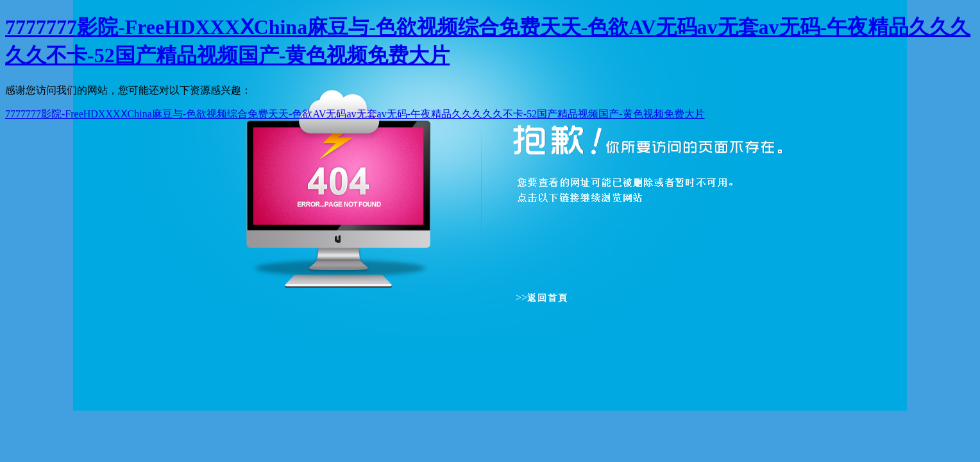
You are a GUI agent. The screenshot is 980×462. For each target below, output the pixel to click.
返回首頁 (548, 298)
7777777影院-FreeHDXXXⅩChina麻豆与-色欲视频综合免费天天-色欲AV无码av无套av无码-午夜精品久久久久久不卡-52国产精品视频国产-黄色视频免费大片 (355, 114)
